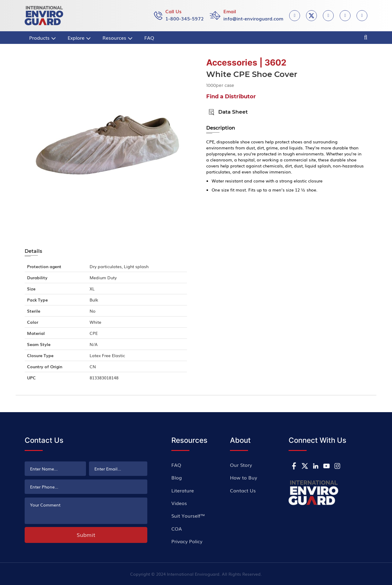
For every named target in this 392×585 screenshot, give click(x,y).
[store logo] (44, 16)
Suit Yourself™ (188, 516)
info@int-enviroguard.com (253, 18)
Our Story (241, 465)
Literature (183, 490)
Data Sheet (227, 112)
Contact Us (243, 490)
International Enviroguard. (194, 574)
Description (221, 128)
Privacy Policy (187, 541)
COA (177, 528)
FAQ (176, 465)
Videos (179, 503)
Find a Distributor (231, 96)
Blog (177, 477)
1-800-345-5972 (185, 18)
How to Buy (243, 477)
